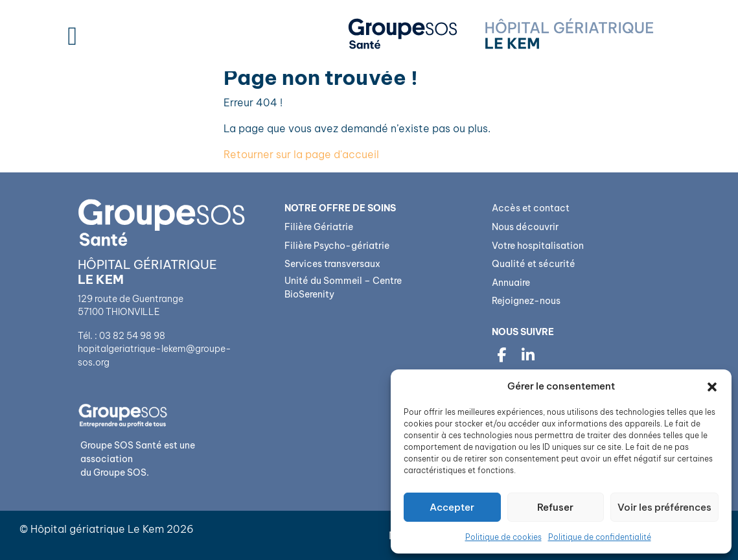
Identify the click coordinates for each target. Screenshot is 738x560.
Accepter (452, 507)
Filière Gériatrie (319, 227)
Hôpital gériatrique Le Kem (97, 529)
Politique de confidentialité (600, 537)
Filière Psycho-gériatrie (337, 246)
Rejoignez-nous (526, 301)
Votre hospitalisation (538, 246)
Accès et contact (531, 208)
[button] (712, 386)
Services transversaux (332, 264)
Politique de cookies (503, 537)
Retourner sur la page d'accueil (301, 154)
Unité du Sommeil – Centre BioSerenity (343, 288)
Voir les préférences (664, 507)
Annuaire (511, 283)
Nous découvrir (525, 227)
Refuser (555, 507)
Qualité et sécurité (534, 264)
